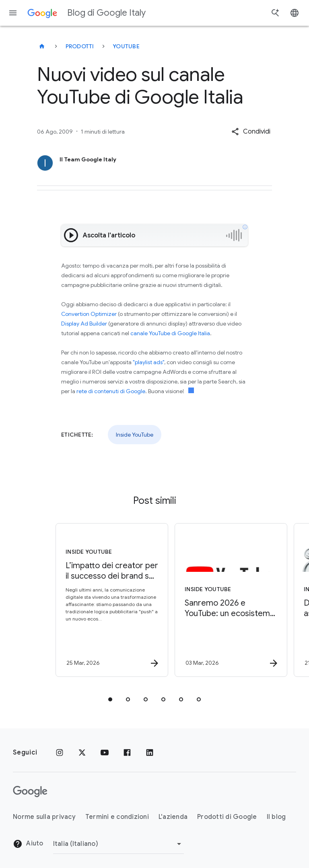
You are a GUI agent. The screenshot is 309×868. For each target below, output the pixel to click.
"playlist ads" (148, 362)
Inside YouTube (135, 435)
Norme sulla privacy (44, 817)
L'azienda (173, 817)
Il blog (276, 817)
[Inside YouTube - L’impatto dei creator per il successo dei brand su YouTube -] (94, 600)
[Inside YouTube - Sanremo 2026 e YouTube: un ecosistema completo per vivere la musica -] (213, 600)
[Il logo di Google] (30, 792)
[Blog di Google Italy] (42, 46)
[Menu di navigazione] (13, 13)
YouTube (126, 46)
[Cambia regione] (118, 844)
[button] (251, 132)
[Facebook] (127, 753)
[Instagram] (60, 753)
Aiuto (28, 844)
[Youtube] (105, 753)
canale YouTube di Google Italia (170, 333)
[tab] (110, 699)
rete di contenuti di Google (111, 391)
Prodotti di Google (227, 817)
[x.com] (82, 753)
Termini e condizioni (117, 817)
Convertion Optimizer (89, 314)
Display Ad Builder (84, 324)
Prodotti (80, 46)
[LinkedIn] (150, 753)
